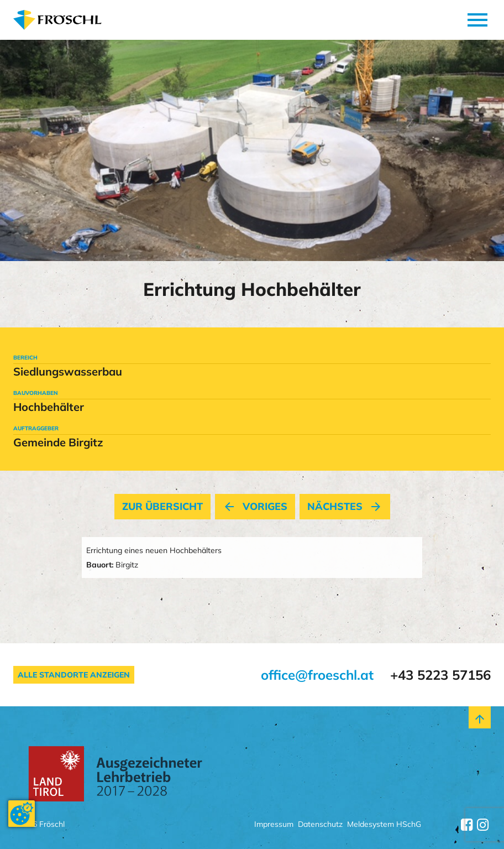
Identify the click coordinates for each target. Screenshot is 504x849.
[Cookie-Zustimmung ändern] (22, 814)
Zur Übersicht (162, 507)
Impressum (274, 825)
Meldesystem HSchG (384, 825)
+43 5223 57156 (440, 675)
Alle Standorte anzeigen (74, 675)
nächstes (345, 507)
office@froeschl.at (317, 675)
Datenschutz (320, 825)
